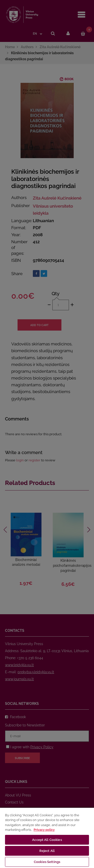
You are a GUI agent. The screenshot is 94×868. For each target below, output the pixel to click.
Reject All (47, 851)
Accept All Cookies (47, 840)
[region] (47, 838)
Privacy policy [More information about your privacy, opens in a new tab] (44, 830)
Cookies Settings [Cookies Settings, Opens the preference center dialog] (47, 862)
